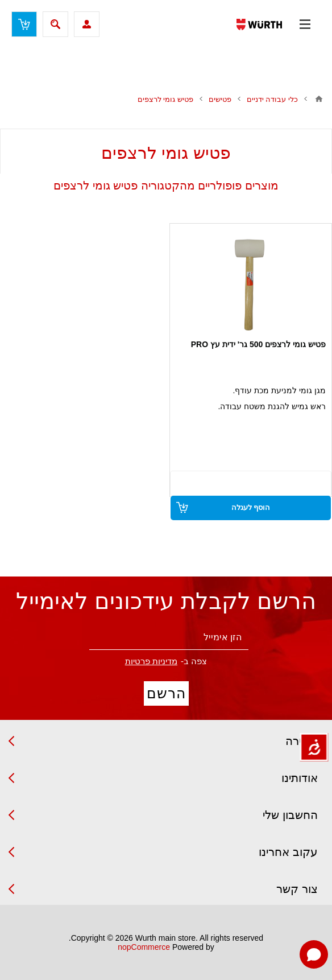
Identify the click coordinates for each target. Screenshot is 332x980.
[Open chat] (314, 954)
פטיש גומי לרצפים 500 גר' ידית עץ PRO (258, 344)
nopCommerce (144, 947)
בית (319, 99)
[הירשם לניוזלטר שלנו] (169, 638)
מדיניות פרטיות (151, 661)
